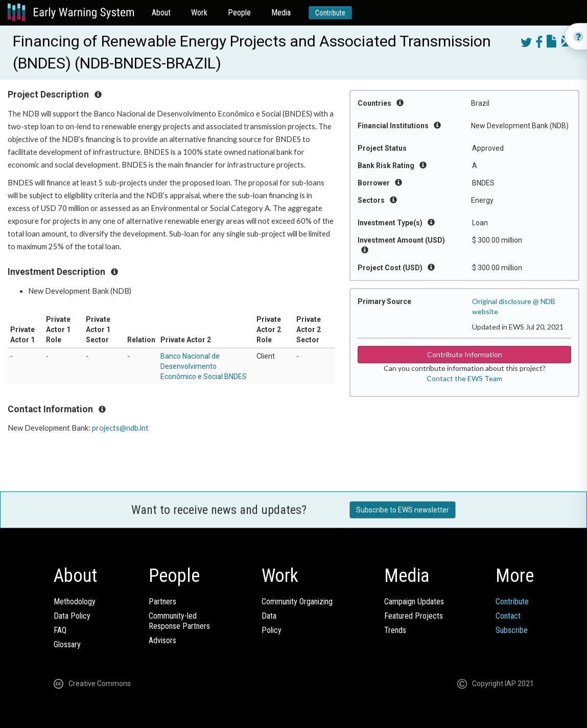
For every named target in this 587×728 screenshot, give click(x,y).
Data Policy (72, 616)
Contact (508, 616)
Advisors (162, 640)
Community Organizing (297, 602)
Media (281, 13)
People (239, 13)
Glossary (67, 644)
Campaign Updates (414, 602)
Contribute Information (465, 354)
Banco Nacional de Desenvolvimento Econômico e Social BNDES (204, 366)
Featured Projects (414, 616)
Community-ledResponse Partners (179, 621)
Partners (162, 602)
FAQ (60, 630)
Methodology (75, 602)
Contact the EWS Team (464, 378)
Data (269, 616)
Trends (395, 630)
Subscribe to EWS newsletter (403, 510)
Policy (272, 630)
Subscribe (512, 630)
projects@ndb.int (120, 428)
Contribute (330, 13)
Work (199, 13)
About (161, 13)
